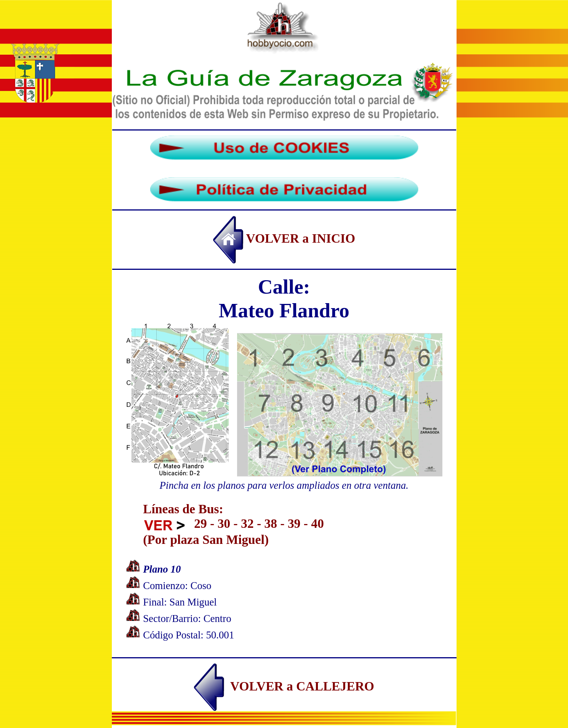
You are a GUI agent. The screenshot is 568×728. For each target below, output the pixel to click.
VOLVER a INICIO (284, 238)
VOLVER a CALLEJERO (284, 686)
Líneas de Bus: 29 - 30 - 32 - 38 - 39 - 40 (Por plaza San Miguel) (234, 524)
